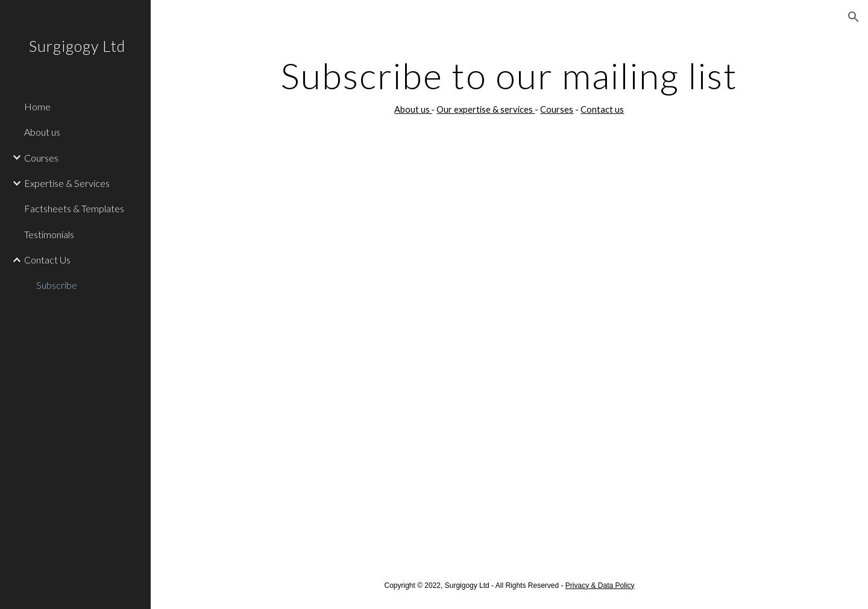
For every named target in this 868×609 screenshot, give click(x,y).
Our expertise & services (486, 109)
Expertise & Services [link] (67, 183)
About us (413, 109)
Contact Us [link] (47, 260)
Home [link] (37, 106)
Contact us (602, 109)
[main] (509, 86)
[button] (854, 17)
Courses (557, 109)
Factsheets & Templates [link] (74, 208)
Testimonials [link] (49, 234)
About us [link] (42, 132)
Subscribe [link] (57, 285)
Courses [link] (41, 158)
